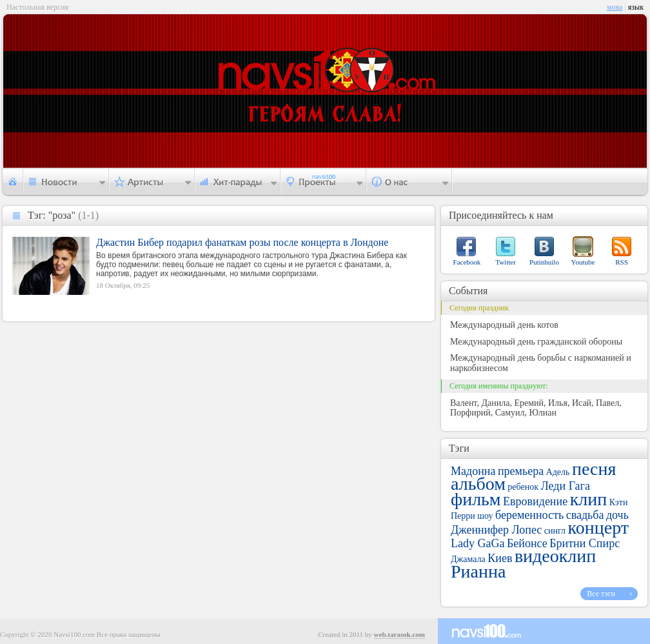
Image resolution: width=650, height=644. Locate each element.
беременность (529, 515)
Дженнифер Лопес (496, 530)
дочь (617, 515)
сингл (555, 531)
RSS (622, 262)
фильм (476, 499)
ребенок (523, 487)
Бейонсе (527, 543)
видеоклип (555, 556)
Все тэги (601, 594)
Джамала (468, 559)
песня (594, 469)
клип (589, 499)
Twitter (506, 262)
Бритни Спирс (585, 543)
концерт (598, 528)
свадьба (585, 515)
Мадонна (473, 471)
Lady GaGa (478, 543)
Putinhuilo (544, 262)
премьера (521, 471)
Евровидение (535, 501)
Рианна (478, 571)
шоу (485, 516)
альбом (478, 484)
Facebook (467, 262)
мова (615, 7)
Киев (500, 558)
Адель (558, 472)
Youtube (583, 262)
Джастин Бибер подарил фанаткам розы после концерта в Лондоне (242, 242)
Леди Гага (566, 486)
